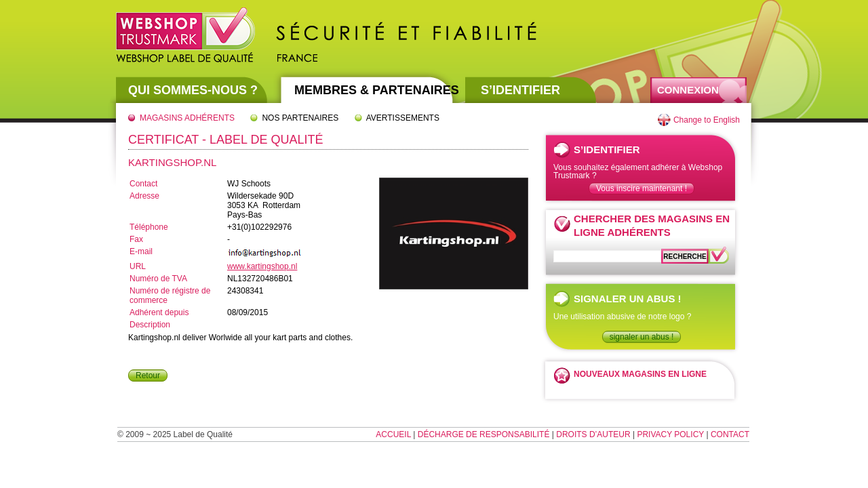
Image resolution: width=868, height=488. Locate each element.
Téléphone (149, 227)
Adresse (144, 196)
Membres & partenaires (377, 90)
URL (138, 266)
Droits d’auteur (593, 434)
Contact (143, 184)
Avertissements (403, 118)
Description (150, 325)
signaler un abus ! (642, 337)
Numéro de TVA (158, 279)
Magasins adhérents (187, 118)
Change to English (707, 120)
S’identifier (520, 90)
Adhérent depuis (159, 312)
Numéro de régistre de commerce (170, 296)
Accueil (393, 434)
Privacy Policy (670, 434)
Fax (136, 239)
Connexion (688, 90)
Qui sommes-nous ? (193, 90)
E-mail (141, 251)
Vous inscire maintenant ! (642, 188)
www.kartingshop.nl (262, 266)
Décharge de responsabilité (484, 434)
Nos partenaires (300, 118)
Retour (148, 375)
